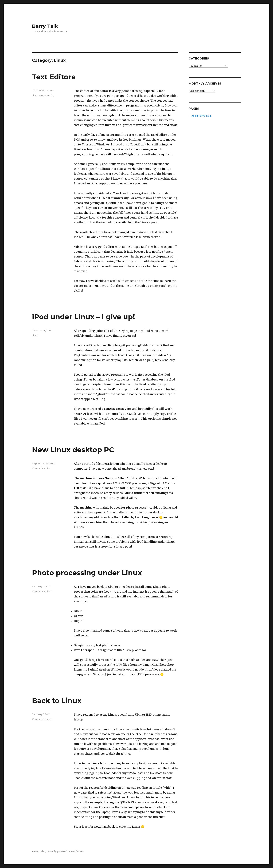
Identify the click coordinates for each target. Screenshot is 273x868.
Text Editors (54, 77)
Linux (35, 95)
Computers (38, 468)
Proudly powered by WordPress (65, 852)
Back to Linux (57, 701)
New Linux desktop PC (73, 450)
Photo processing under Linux (87, 573)
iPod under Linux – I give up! (83, 317)
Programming (47, 95)
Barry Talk (45, 26)
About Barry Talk (201, 116)
